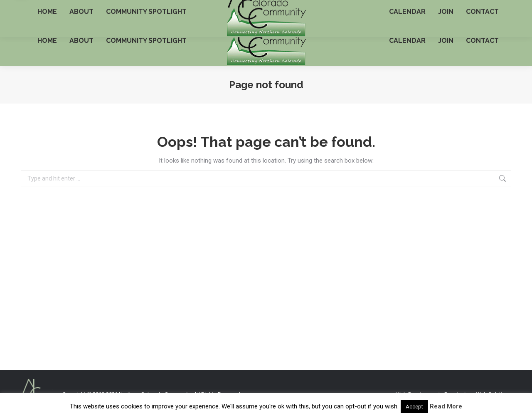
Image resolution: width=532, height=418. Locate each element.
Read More (446, 406)
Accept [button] (414, 407)
